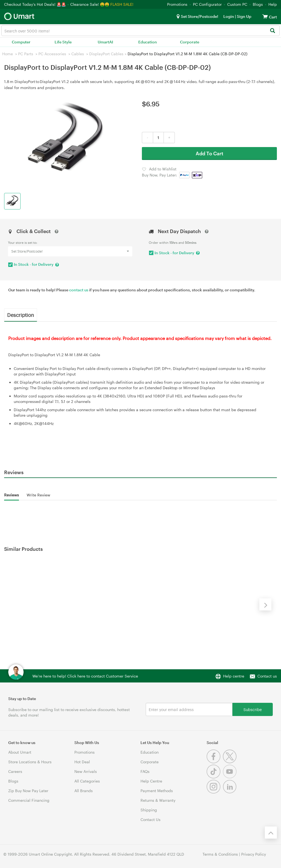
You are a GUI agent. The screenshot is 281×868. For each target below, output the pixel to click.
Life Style (63, 42)
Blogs (258, 4)
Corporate (190, 42)
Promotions (177, 4)
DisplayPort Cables (106, 54)
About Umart (20, 752)
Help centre (234, 676)
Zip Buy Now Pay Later (28, 791)
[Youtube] (230, 777)
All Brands (84, 791)
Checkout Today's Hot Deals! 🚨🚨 (36, 4)
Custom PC (237, 4)
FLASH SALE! (122, 4)
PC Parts (26, 54)
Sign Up (244, 16)
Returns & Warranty (158, 800)
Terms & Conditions (220, 854)
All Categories (87, 781)
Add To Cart (210, 153)
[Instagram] (215, 792)
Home (8, 54)
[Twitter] (230, 762)
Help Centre (151, 781)
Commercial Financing (29, 800)
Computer (21, 42)
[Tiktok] (215, 777)
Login (229, 16)
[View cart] (265, 16)
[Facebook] (215, 762)
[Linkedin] (230, 792)
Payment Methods (157, 791)
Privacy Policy (254, 854)
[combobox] (140, 31)
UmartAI (105, 42)
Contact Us (151, 819)
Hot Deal (82, 762)
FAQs (145, 771)
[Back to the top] (271, 833)
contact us (79, 290)
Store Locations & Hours (30, 762)
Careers (15, 771)
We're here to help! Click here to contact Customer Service (85, 676)
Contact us (267, 676)
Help (273, 4)
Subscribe (253, 709)
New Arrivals (86, 771)
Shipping (149, 810)
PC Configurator (207, 4)
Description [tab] (21, 315)
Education (148, 42)
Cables (78, 54)
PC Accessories (52, 54)
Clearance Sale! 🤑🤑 (90, 4)
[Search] (272, 31)
